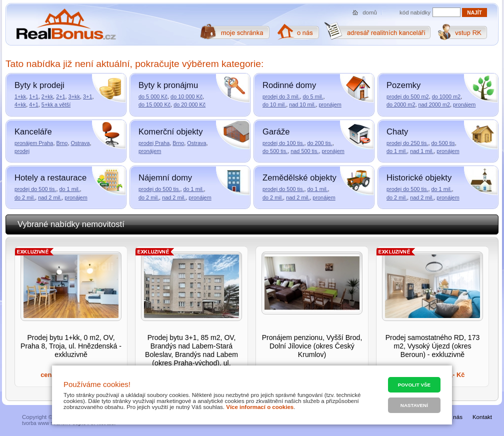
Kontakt (482, 417)
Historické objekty (419, 178)
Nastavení (414, 405)
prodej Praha (154, 143)
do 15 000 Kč (154, 104)
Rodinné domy (289, 85)
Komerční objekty (170, 132)
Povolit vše (414, 385)
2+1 (60, 96)
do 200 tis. (319, 143)
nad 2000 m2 (434, 104)
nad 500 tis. (304, 151)
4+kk (20, 104)
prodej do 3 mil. (281, 96)
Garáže (276, 132)
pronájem (330, 104)
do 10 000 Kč (186, 96)
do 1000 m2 (446, 96)
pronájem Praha (34, 143)
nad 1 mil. (422, 151)
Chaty (397, 132)
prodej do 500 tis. (35, 189)
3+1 (87, 96)
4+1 (33, 104)
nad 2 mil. (50, 197)
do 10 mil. (274, 104)
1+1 (33, 96)
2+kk (47, 96)
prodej (22, 151)
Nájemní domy (165, 178)
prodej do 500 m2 (408, 96)
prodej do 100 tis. (283, 143)
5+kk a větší (56, 104)
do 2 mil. (25, 197)
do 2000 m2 (401, 104)
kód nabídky (415, 12)
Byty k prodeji (39, 85)
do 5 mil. (313, 96)
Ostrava (80, 143)
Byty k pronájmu (168, 85)
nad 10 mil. (302, 104)
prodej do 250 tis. (407, 143)
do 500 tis (443, 143)
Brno (62, 143)
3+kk (74, 96)
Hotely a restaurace (50, 178)
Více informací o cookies (260, 407)
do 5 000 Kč (153, 96)
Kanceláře (33, 132)
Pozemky (403, 85)
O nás (455, 417)
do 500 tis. (275, 151)
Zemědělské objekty (299, 178)
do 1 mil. (397, 151)
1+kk (20, 96)
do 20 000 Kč (189, 104)
